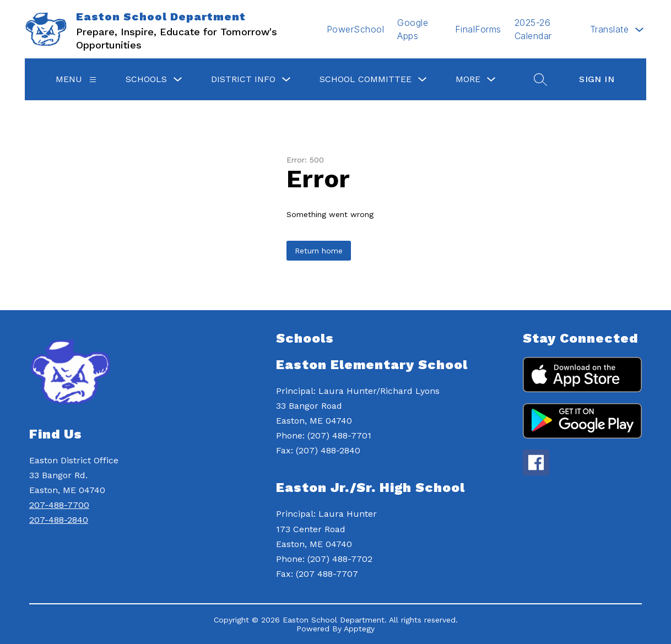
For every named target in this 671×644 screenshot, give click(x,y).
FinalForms (478, 29)
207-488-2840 (59, 520)
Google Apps (413, 29)
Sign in (597, 79)
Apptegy (359, 629)
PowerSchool (356, 29)
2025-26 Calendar (533, 29)
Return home (319, 251)
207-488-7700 (59, 505)
